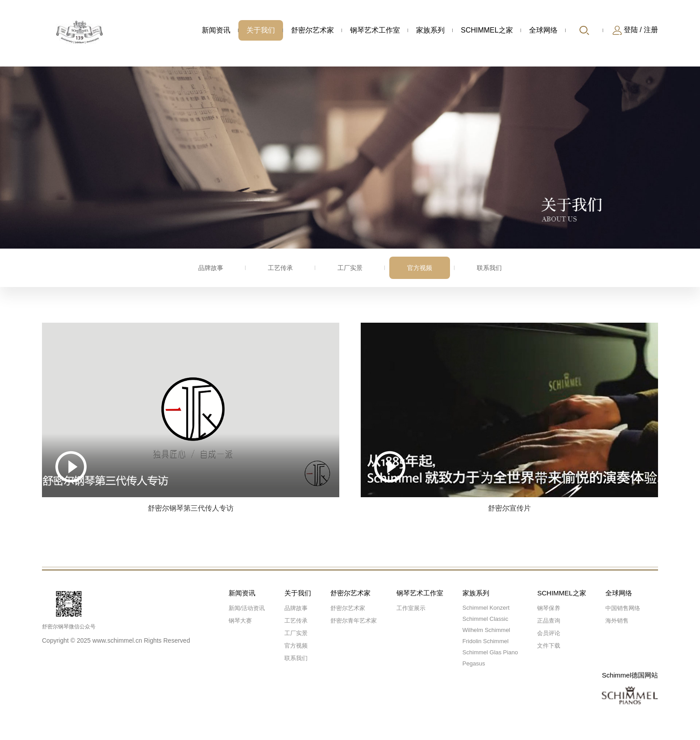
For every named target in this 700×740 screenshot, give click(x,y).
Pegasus (474, 663)
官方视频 (420, 268)
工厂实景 (350, 268)
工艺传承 (280, 268)
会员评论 (549, 633)
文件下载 (549, 646)
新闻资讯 (216, 30)
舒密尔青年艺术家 (354, 621)
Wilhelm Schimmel (486, 630)
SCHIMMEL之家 (487, 30)
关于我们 (261, 30)
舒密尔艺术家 (312, 30)
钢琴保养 (549, 608)
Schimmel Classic (485, 619)
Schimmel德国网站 (630, 675)
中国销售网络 (623, 608)
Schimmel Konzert (486, 608)
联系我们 (489, 268)
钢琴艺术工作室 (375, 30)
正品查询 (549, 621)
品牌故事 (211, 268)
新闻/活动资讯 (247, 608)
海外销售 (617, 621)
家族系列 (430, 30)
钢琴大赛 (240, 621)
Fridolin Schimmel (485, 641)
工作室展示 (411, 608)
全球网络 (543, 30)
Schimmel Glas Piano (490, 652)
